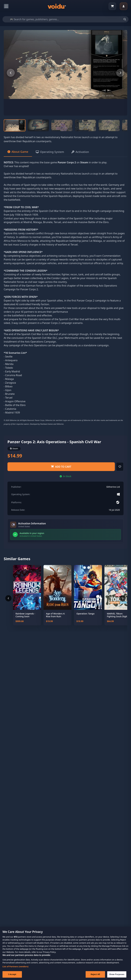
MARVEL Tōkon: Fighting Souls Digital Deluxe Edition (118, 615)
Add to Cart (61, 467)
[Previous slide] (11, 73)
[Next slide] (120, 73)
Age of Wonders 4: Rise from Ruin (55, 615)
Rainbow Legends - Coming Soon (25, 615)
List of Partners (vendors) (15, 970)
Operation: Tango (85, 614)
